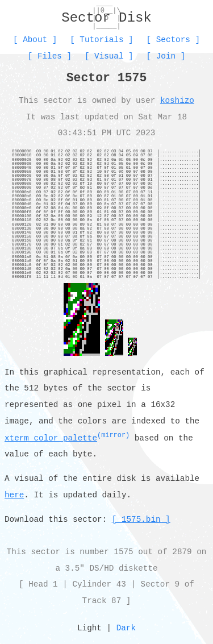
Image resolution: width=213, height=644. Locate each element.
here (14, 495)
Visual (109, 56)
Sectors (173, 40)
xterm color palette (51, 439)
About (35, 40)
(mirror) (113, 435)
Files (50, 56)
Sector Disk (106, 18)
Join (166, 56)
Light (89, 628)
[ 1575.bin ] (141, 520)
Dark (126, 628)
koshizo (177, 100)
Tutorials (101, 40)
